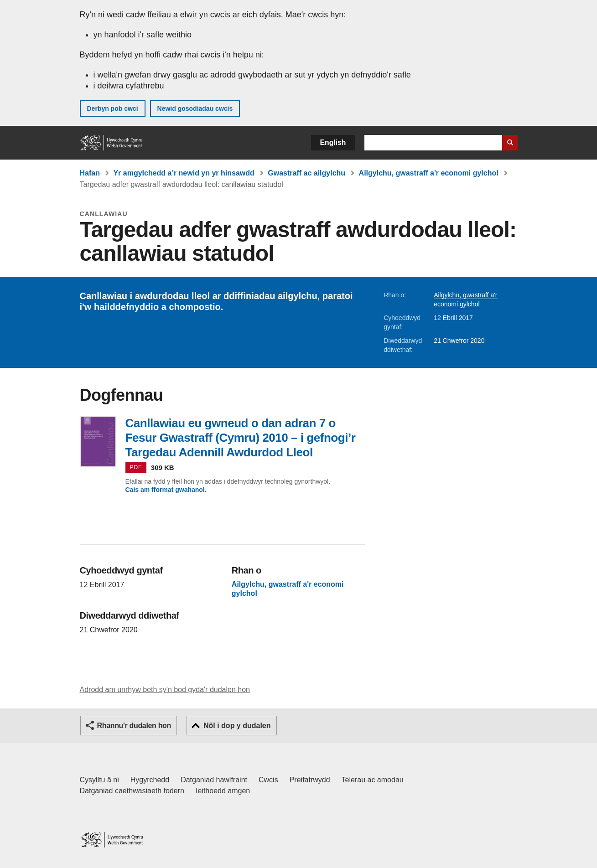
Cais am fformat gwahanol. (166, 490)
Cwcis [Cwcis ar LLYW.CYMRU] (268, 780)
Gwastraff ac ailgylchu (306, 173)
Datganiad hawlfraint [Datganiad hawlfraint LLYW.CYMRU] (214, 780)
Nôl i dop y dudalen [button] (237, 726)
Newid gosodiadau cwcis (195, 108)
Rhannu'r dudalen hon (134, 726)
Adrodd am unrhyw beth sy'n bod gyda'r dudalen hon (165, 690)
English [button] (333, 142)
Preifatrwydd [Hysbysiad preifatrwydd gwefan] (310, 780)
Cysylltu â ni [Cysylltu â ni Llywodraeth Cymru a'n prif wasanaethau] (99, 780)
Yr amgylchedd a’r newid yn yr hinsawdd (184, 173)
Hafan (90, 173)
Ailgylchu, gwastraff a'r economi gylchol (429, 173)
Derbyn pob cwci (113, 108)
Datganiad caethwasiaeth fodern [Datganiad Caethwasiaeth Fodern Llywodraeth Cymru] (132, 791)
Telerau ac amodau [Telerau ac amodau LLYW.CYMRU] (373, 780)
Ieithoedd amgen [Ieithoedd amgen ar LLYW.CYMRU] (223, 791)
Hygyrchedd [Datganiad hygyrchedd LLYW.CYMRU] (150, 780)
